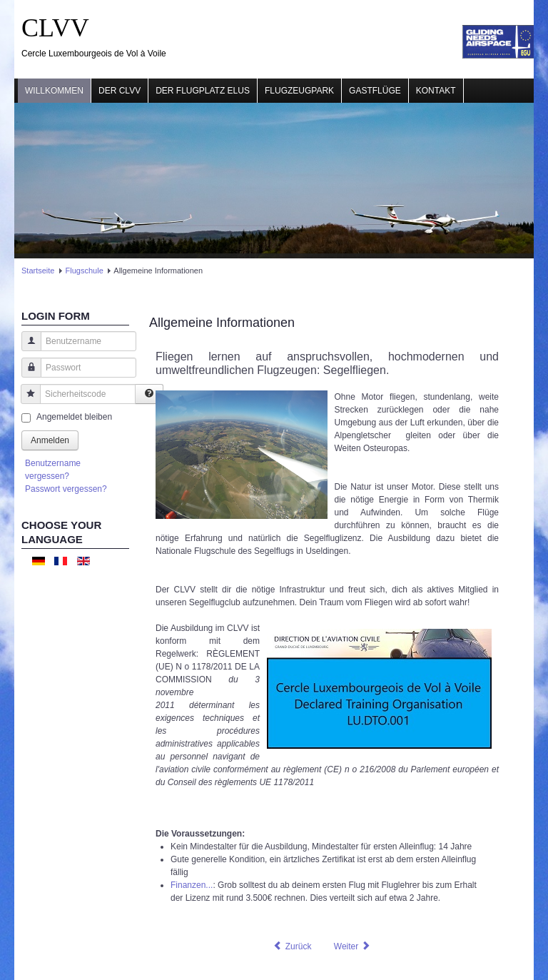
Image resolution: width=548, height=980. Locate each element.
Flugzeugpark (299, 91)
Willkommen (54, 91)
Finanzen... (192, 885)
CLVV (55, 28)
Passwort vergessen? (66, 489)
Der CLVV (120, 91)
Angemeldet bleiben (74, 417)
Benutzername (26, 348)
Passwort (26, 374)
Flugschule (85, 271)
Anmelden (50, 440)
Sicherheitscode (25, 401)
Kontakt (436, 91)
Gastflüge (375, 91)
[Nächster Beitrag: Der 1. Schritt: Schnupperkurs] (352, 946)
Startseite (38, 271)
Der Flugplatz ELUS (203, 91)
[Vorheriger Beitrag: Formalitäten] (292, 946)
